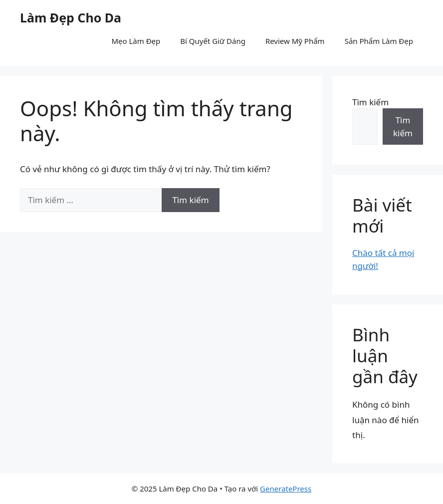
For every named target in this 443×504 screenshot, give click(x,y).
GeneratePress (286, 489)
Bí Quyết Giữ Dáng (213, 41)
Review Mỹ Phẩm (295, 41)
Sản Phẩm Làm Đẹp (379, 41)
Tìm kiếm (370, 102)
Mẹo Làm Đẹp (136, 41)
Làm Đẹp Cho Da (71, 17)
